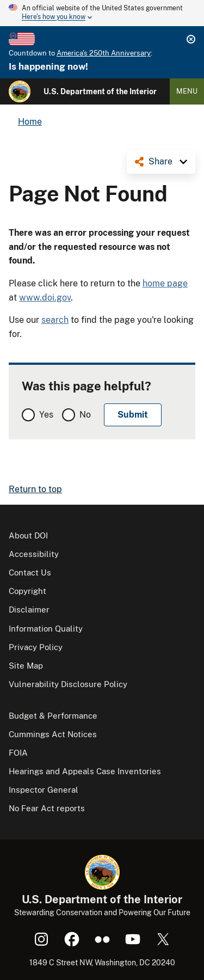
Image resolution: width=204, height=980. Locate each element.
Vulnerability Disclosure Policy (68, 684)
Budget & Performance (53, 716)
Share (160, 161)
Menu (187, 91)
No (85, 415)
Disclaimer (29, 610)
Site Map (26, 666)
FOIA (18, 753)
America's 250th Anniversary (104, 53)
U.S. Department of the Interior (100, 91)
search (55, 320)
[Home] (20, 91)
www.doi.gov (45, 298)
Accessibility (34, 554)
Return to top (35, 489)
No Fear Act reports (47, 808)
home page (165, 283)
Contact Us (30, 572)
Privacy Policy (36, 647)
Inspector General (44, 790)
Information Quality (46, 629)
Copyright (27, 591)
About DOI (28, 535)
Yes (46, 415)
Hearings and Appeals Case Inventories (85, 771)
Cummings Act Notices (53, 734)
